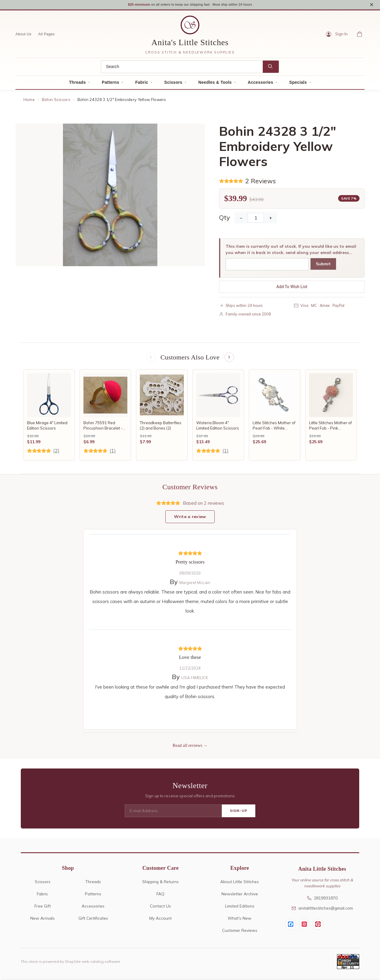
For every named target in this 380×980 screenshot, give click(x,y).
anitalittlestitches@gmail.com (322, 911)
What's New (240, 921)
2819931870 (322, 901)
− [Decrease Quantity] (241, 220)
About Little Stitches (240, 884)
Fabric (142, 84)
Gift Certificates (93, 921)
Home (29, 102)
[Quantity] (256, 220)
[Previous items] (150, 359)
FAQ (160, 896)
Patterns (110, 84)
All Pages (47, 36)
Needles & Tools (215, 84)
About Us (23, 36)
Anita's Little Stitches (190, 44)
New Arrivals (42, 921)
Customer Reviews (240, 933)
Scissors (173, 84)
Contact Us (160, 909)
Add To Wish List (292, 288)
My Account (160, 921)
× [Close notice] (372, 5)
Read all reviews (187, 748)
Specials (298, 84)
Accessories (260, 84)
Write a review (190, 520)
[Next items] (230, 359)
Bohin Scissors (56, 102)
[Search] (182, 69)
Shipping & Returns (160, 884)
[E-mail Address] (173, 814)
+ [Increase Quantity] (270, 220)
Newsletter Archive (240, 896)
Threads (77, 84)
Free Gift (43, 909)
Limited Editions (240, 909)
